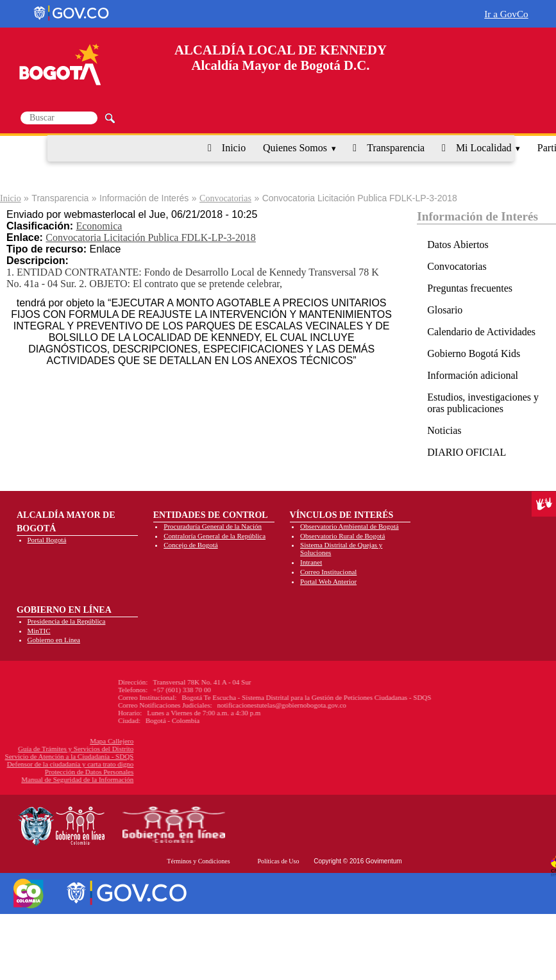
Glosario (445, 310)
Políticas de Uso (278, 861)
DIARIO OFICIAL (467, 452)
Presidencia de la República (67, 621)
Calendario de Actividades (481, 332)
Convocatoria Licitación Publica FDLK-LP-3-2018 (150, 237)
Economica (99, 226)
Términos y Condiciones (198, 861)
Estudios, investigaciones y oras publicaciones (483, 403)
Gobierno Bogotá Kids (474, 353)
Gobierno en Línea (54, 640)
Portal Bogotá (47, 540)
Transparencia (396, 148)
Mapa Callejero (56, 741)
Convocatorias (225, 198)
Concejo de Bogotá (190, 545)
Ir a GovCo (506, 14)
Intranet (311, 562)
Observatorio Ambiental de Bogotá (350, 526)
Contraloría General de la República (215, 536)
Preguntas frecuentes (470, 288)
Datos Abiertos (458, 245)
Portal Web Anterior (328, 581)
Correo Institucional (328, 572)
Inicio (234, 148)
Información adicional (473, 375)
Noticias (444, 430)
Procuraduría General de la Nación (213, 526)
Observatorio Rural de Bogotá (342, 536)
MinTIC (39, 631)
